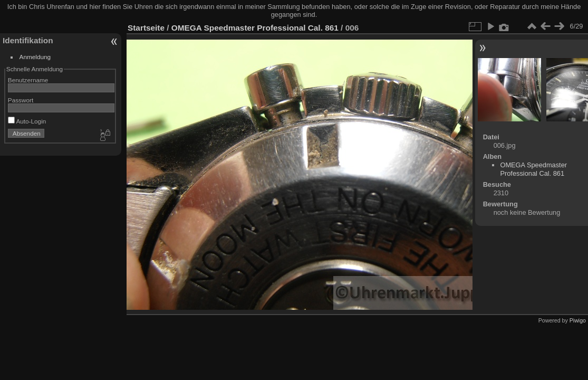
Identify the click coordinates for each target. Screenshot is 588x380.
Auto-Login (27, 121)
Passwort (21, 100)
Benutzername (28, 80)
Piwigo (578, 320)
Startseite (146, 28)
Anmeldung (35, 57)
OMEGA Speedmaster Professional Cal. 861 (255, 28)
